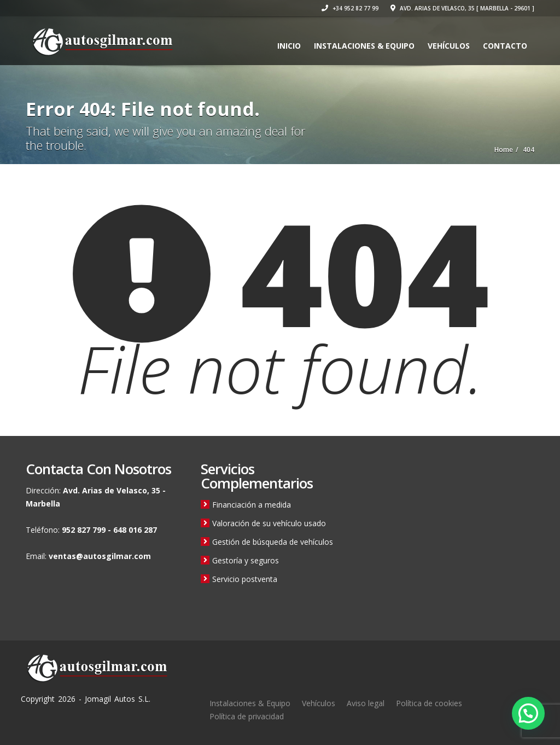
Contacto (505, 46)
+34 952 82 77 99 (350, 8)
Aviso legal (366, 703)
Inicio (289, 46)
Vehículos (449, 46)
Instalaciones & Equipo (364, 46)
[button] (528, 713)
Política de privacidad (247, 716)
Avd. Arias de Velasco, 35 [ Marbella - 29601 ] (462, 8)
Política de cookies (429, 703)
